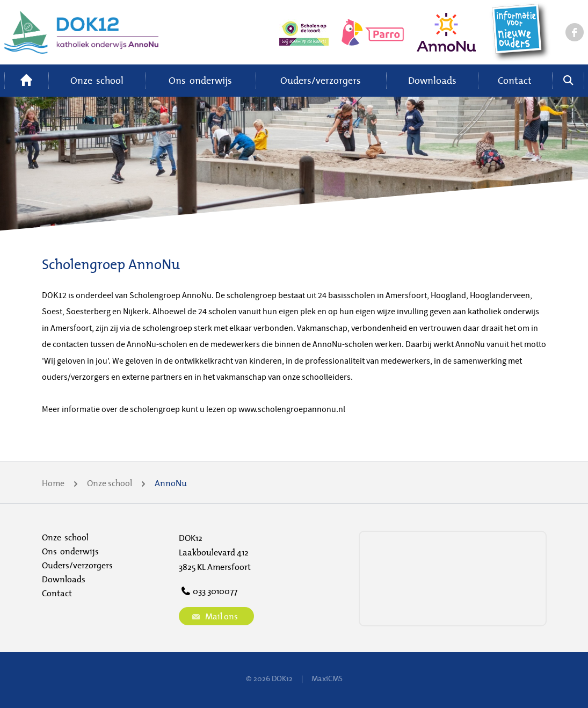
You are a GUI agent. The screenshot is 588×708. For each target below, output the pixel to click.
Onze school (97, 80)
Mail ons (214, 616)
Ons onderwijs (200, 80)
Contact (515, 80)
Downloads (432, 80)
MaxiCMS (327, 678)
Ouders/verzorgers (321, 80)
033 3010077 (208, 591)
